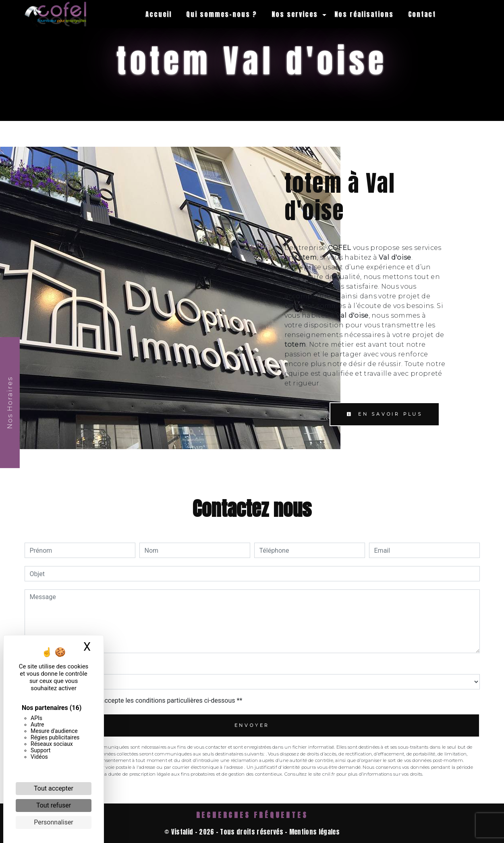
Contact (422, 14)
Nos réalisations (364, 14)
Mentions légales (314, 832)
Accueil (159, 14)
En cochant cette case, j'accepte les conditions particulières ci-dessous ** (138, 700)
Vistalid (182, 832)
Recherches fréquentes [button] (252, 815)
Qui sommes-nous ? (222, 14)
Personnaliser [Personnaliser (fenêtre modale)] (54, 822)
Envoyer (252, 725)
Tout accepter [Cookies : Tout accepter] (54, 788)
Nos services (295, 14)
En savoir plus (385, 414)
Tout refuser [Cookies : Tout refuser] (54, 805)
